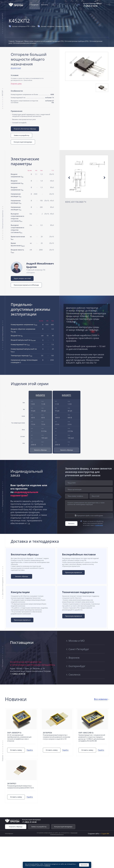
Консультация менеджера (23, 142)
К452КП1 (67, 395)
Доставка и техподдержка (2, 586)
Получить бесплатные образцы (25, 129)
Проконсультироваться (73, 572)
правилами (99, 525)
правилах (47, 866)
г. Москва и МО (75, 641)
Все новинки (101, 699)
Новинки (2, 758)
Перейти (30, 750)
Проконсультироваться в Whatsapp (26, 285)
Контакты (45, 5)
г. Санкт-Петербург (78, 649)
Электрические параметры (2, 219)
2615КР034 (47, 733)
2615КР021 (12, 783)
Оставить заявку (16, 750)
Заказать (71, 524)
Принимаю (84, 865)
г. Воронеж (73, 658)
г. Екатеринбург (76, 666)
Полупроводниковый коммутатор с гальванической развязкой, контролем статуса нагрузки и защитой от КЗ (56, 737)
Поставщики (2, 663)
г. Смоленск (73, 675)
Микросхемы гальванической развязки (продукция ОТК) (44, 41)
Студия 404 (105, 834)
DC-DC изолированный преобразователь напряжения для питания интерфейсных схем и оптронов (19, 738)
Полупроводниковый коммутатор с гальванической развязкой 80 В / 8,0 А (20, 787)
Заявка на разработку (22, 135)
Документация (16, 68)
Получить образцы (16, 827)
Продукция (35, 5)
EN (79, 5)
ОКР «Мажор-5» (14, 733)
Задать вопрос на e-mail (22, 278)
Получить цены (16, 84)
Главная (12, 41)
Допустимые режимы (2, 333)
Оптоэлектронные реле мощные (25, 43)
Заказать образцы (40, 450)
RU (75, 5)
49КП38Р (2, 93)
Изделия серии (3, 417)
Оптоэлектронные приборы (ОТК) (77, 41)
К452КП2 (2, 16)
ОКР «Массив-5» (86, 733)
